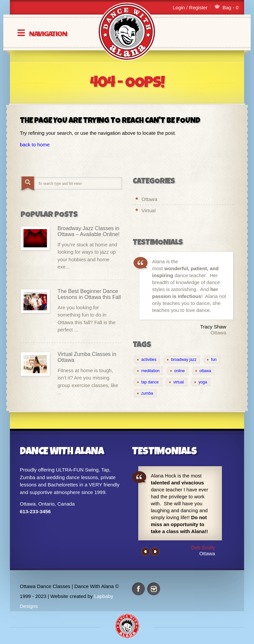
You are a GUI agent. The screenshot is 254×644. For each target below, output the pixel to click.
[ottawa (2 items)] (203, 371)
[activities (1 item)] (147, 360)
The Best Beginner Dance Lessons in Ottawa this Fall (89, 294)
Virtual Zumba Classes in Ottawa (87, 357)
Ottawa (149, 199)
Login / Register (190, 7)
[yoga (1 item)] (200, 382)
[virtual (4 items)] (176, 382)
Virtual (148, 210)
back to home (35, 145)
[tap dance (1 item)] (148, 382)
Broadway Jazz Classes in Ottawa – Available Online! (88, 231)
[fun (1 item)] (212, 360)
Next (155, 552)
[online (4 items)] (177, 371)
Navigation (48, 33)
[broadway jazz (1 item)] (181, 360)
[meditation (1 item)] (148, 371)
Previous (146, 552)
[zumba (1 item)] (145, 393)
